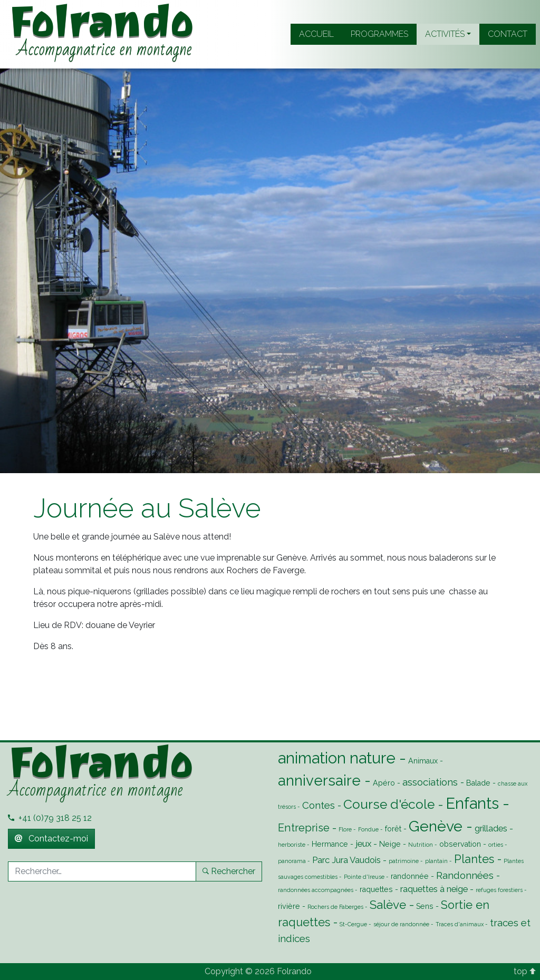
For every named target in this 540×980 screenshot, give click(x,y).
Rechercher (229, 871)
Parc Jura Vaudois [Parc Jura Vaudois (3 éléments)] (346, 860)
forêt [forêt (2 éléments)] (393, 829)
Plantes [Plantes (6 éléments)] (474, 859)
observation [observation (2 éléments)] (460, 844)
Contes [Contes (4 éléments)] (319, 805)
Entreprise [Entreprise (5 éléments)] (304, 828)
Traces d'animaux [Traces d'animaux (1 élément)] (460, 924)
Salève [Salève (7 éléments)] (388, 905)
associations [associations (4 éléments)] (430, 782)
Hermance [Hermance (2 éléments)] (330, 844)
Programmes (379, 34)
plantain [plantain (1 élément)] (436, 861)
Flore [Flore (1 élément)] (345, 829)
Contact (508, 34)
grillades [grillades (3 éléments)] (491, 828)
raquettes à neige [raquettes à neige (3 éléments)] (434, 889)
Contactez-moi (51, 839)
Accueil (316, 34)
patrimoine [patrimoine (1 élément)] (404, 861)
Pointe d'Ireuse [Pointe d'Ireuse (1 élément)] (364, 877)
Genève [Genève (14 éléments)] (436, 826)
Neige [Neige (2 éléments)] (390, 844)
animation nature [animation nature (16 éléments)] (337, 758)
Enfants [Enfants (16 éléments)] (472, 803)
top (525, 971)
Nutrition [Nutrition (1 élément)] (421, 845)
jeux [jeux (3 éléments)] (363, 844)
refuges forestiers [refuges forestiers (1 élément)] (499, 890)
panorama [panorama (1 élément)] (292, 861)
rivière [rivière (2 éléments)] (289, 906)
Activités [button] (445, 34)
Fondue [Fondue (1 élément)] (368, 829)
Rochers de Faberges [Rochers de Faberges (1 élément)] (335, 907)
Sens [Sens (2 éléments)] (425, 906)
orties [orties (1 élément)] (496, 845)
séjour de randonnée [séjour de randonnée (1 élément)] (401, 924)
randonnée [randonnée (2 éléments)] (410, 876)
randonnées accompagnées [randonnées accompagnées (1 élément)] (316, 890)
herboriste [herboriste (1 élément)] (292, 845)
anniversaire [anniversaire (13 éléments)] (319, 780)
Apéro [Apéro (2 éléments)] (384, 783)
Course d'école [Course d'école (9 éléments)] (389, 804)
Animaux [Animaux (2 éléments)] (423, 761)
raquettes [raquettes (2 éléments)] (376, 889)
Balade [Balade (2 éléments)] (478, 783)
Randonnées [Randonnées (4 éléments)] (465, 875)
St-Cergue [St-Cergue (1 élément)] (353, 924)
